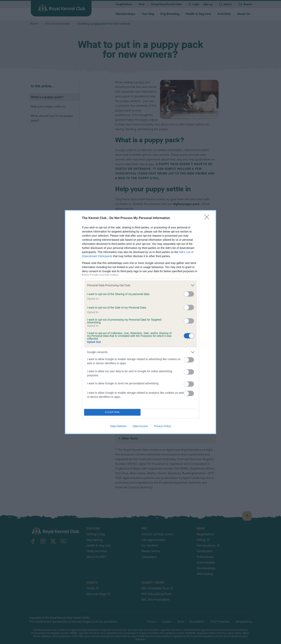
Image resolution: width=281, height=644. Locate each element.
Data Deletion (118, 426)
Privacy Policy (162, 426)
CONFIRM (112, 412)
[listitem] (140, 285)
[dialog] (140, 322)
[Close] (208, 218)
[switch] (189, 294)
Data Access (140, 426)
